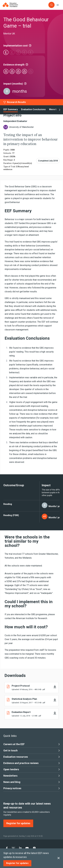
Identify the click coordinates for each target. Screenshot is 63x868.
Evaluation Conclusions (33, 109)
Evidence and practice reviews (31, 763)
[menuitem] (7, 848)
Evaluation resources (31, 757)
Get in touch (31, 751)
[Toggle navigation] (58, 5)
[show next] (60, 110)
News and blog (31, 782)
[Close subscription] (59, 858)
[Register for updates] (17, 863)
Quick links (10, 736)
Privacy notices (31, 788)
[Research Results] (15, 102)
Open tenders (31, 769)
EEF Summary (11, 109)
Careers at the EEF (31, 744)
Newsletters (31, 776)
